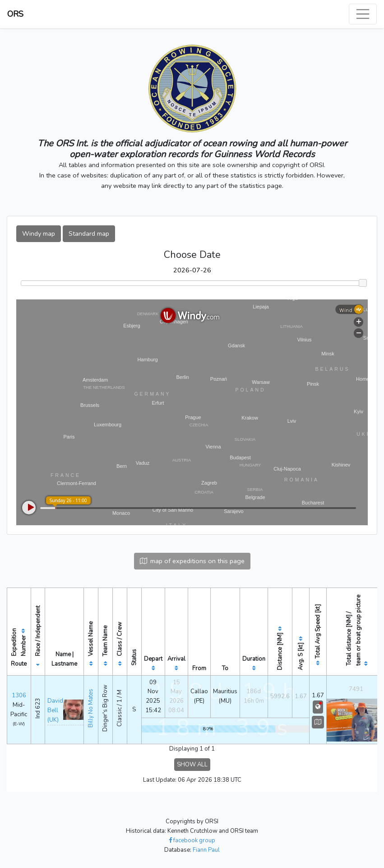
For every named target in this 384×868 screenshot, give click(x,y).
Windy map (39, 233)
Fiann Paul (206, 850)
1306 (19, 695)
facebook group (192, 840)
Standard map (89, 233)
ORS (15, 14)
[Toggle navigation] (363, 14)
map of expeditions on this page (192, 561)
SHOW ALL (192, 765)
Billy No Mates (91, 708)
